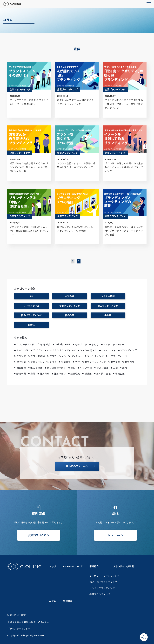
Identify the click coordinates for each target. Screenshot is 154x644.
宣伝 (73, 368)
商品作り (129, 362)
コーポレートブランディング (104, 576)
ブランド (21, 356)
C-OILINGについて (73, 566)
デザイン (38, 350)
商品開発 (21, 368)
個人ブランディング (108, 306)
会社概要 (68, 601)
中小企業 (21, 362)
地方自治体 (36, 368)
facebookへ (115, 535)
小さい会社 (86, 368)
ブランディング (128, 350)
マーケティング (95, 356)
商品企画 (70, 315)
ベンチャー (77, 356)
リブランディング (118, 356)
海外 (33, 374)
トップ (53, 566)
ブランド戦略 (38, 356)
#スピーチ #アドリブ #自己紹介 (33, 344)
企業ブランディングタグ (44, 362)
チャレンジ (22, 350)
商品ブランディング (31, 315)
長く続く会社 (103, 374)
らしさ (95, 344)
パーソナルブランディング (61, 350)
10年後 (59, 344)
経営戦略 (75, 374)
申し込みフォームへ (77, 466)
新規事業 (21, 374)
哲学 (78, 362)
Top (144, 638)
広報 (125, 368)
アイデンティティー (114, 344)
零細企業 (120, 374)
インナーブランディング (102, 588)
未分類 (108, 315)
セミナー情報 (108, 296)
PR (31, 296)
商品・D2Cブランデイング (103, 582)
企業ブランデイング (70, 306)
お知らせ (70, 296)
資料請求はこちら (39, 535)
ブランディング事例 (123, 566)
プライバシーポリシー (19, 629)
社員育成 (45, 374)
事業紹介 (94, 566)
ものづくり (81, 344)
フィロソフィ (108, 350)
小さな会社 (102, 368)
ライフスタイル (31, 306)
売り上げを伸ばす (57, 368)
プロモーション (58, 356)
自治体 (31, 325)
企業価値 (66, 362)
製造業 (88, 374)
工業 (115, 368)
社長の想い (60, 374)
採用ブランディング (100, 594)
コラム (53, 601)
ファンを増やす (88, 350)
